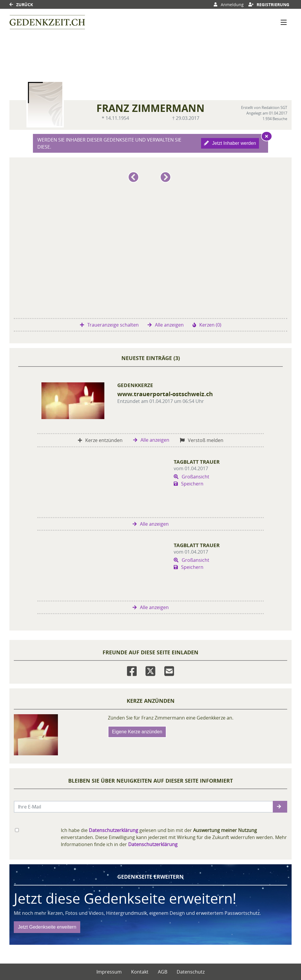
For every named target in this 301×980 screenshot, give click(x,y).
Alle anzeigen (166, 325)
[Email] (169, 670)
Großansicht (192, 477)
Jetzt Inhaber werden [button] (230, 143)
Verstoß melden (202, 440)
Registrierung (269, 5)
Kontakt (140, 972)
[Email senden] (144, 807)
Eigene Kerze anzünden (137, 732)
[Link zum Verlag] (47, 22)
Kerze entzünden (100, 440)
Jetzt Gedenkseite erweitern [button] (47, 927)
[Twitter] (150, 670)
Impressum (109, 972)
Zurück (21, 5)
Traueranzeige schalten (109, 325)
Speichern (189, 484)
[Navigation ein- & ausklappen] (284, 22)
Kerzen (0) (207, 325)
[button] (134, 179)
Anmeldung (229, 5)
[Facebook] (132, 670)
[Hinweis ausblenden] (267, 136)
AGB (163, 972)
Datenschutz (191, 972)
